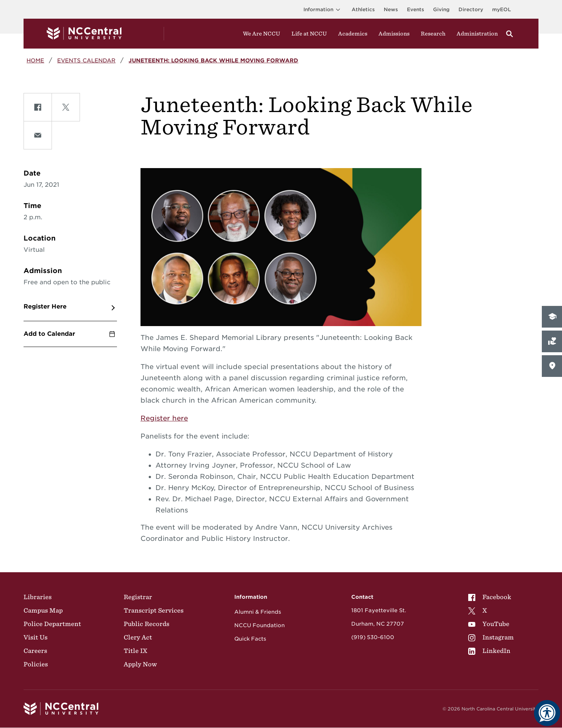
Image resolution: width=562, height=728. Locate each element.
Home (35, 60)
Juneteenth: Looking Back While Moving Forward (213, 60)
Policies (36, 664)
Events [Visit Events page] (416, 10)
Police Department (52, 624)
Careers (35, 651)
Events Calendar (86, 60)
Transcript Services (154, 610)
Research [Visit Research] (433, 34)
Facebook (490, 597)
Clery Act (138, 637)
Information (323, 10)
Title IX (135, 651)
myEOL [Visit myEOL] (501, 10)
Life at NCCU (309, 34)
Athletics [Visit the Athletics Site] (363, 10)
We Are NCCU (262, 34)
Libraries (38, 597)
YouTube (489, 624)
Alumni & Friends (258, 612)
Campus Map (43, 610)
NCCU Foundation (260, 625)
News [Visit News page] (391, 10)
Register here (164, 418)
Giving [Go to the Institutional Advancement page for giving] (441, 10)
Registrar (138, 597)
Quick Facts (250, 639)
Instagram (491, 637)
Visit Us (35, 637)
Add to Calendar (49, 334)
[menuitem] (491, 597)
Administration (477, 34)
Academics (353, 34)
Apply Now (140, 664)
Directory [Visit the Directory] (471, 10)
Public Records (146, 624)
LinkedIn (489, 651)
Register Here (45, 306)
